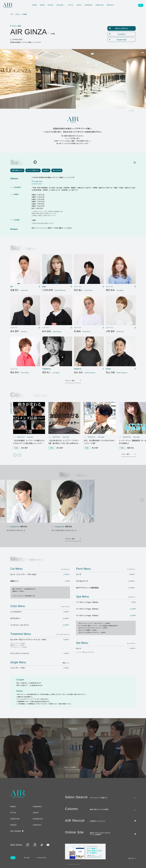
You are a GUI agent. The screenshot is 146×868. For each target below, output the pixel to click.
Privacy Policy (42, 858)
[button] (15, 455)
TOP (12, 14)
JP (140, 5)
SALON (18, 14)
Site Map (27, 858)
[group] (29, 426)
